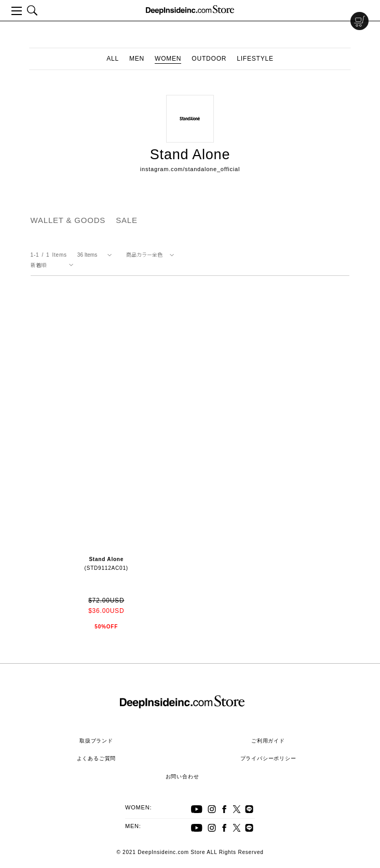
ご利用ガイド (268, 741)
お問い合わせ (182, 776)
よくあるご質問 (97, 758)
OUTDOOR (209, 59)
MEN (137, 59)
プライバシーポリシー (268, 758)
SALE (127, 220)
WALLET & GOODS (68, 220)
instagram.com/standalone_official (190, 169)
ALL (113, 59)
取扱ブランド (96, 741)
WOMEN (168, 59)
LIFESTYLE (255, 59)
